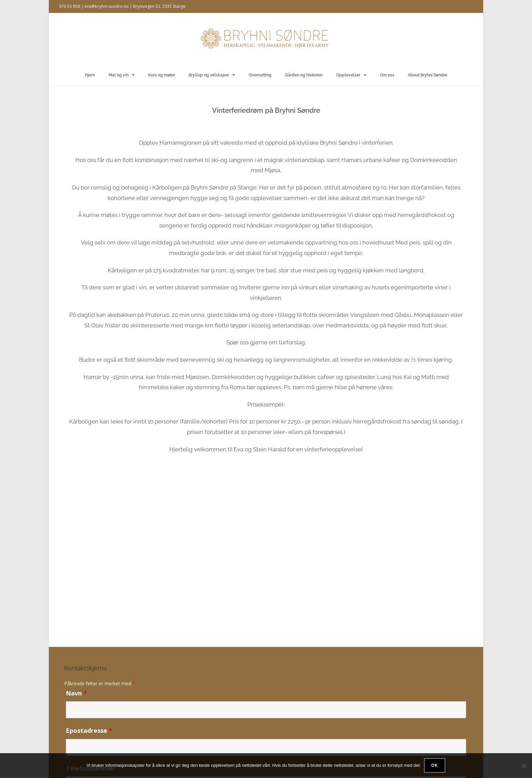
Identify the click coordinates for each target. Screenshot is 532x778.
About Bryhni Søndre (427, 75)
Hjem (90, 75)
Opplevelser (351, 75)
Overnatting (260, 75)
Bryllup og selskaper (212, 75)
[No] (524, 766)
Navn (76, 693)
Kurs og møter (162, 75)
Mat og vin (122, 75)
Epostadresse (89, 730)
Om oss (387, 75)
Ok (435, 766)
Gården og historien (304, 75)
